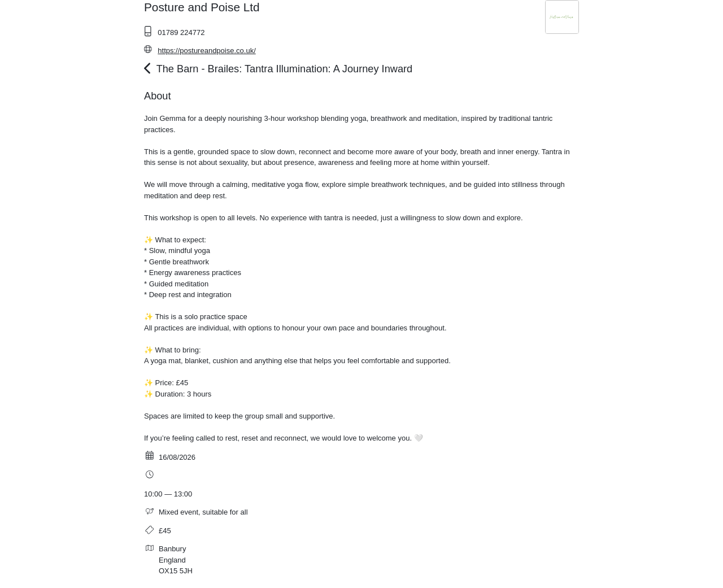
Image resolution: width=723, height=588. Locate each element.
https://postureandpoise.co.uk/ (206, 51)
